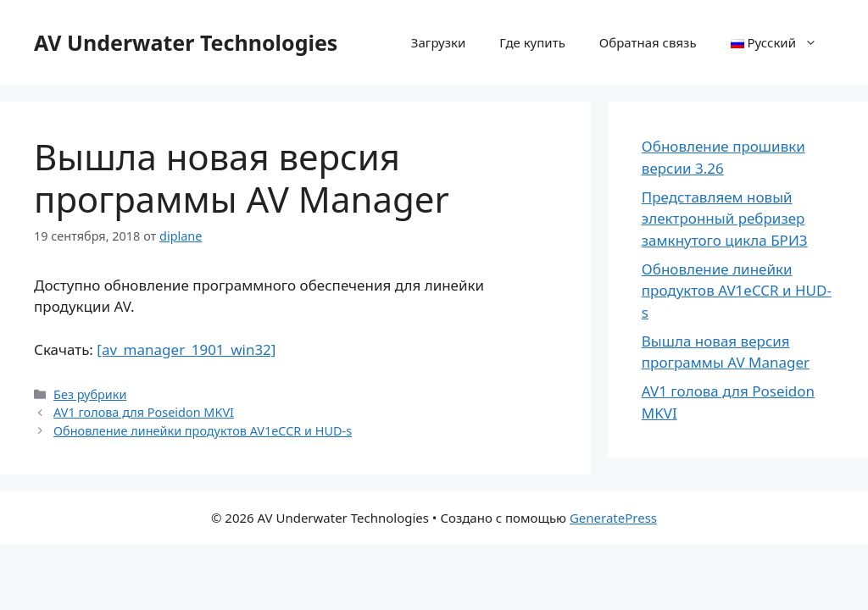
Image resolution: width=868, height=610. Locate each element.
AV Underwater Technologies (186, 42)
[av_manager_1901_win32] (186, 349)
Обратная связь (648, 42)
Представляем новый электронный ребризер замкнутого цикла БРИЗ (725, 219)
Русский (782, 42)
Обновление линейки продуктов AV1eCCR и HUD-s (203, 431)
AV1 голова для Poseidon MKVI (144, 412)
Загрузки (438, 42)
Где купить (532, 42)
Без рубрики (90, 394)
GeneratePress (613, 518)
